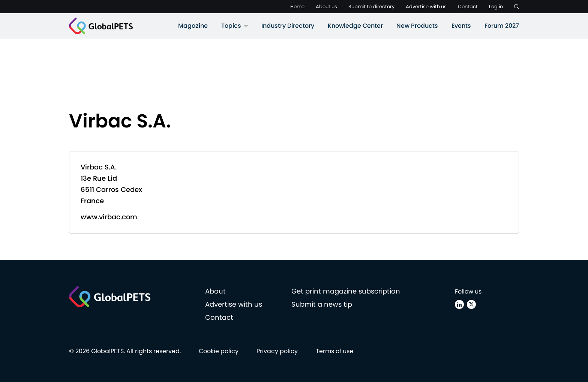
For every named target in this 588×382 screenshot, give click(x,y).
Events (461, 26)
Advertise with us (426, 7)
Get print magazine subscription (346, 291)
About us (326, 7)
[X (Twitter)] (471, 304)
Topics (231, 26)
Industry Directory (288, 26)
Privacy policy (277, 351)
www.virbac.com (109, 217)
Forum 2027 (502, 26)
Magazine (193, 26)
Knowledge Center (355, 26)
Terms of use (334, 351)
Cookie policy (219, 351)
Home (297, 7)
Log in (496, 7)
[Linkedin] (459, 304)
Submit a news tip (322, 304)
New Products (417, 26)
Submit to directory (371, 7)
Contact (468, 7)
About (215, 291)
